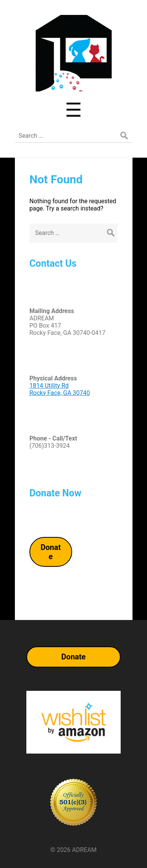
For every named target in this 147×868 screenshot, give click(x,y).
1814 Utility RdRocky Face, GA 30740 (60, 389)
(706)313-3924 (49, 446)
